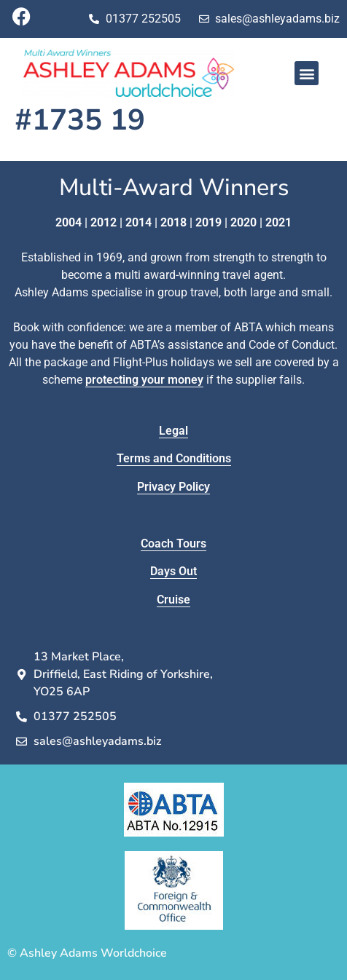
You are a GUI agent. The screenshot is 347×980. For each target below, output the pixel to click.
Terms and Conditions (174, 458)
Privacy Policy (173, 487)
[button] (307, 73)
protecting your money (144, 380)
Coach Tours (173, 544)
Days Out (173, 571)
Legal (173, 431)
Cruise (173, 600)
